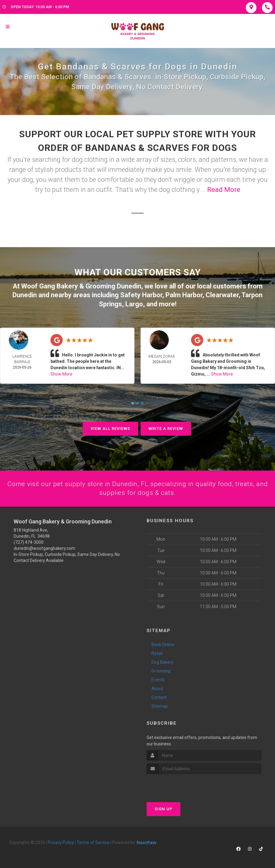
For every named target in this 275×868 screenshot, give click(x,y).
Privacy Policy (61, 842)
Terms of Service (93, 842)
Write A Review (166, 428)
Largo (134, 303)
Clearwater (222, 295)
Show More (61, 373)
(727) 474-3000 (29, 542)
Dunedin (25, 295)
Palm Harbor (184, 295)
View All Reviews (110, 428)
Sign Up (164, 809)
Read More (224, 190)
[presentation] (179, 785)
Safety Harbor (141, 295)
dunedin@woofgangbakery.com (44, 548)
